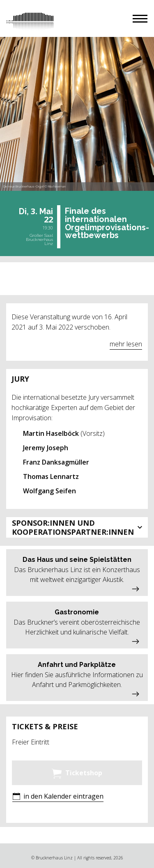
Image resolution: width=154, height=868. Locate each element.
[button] (140, 19)
